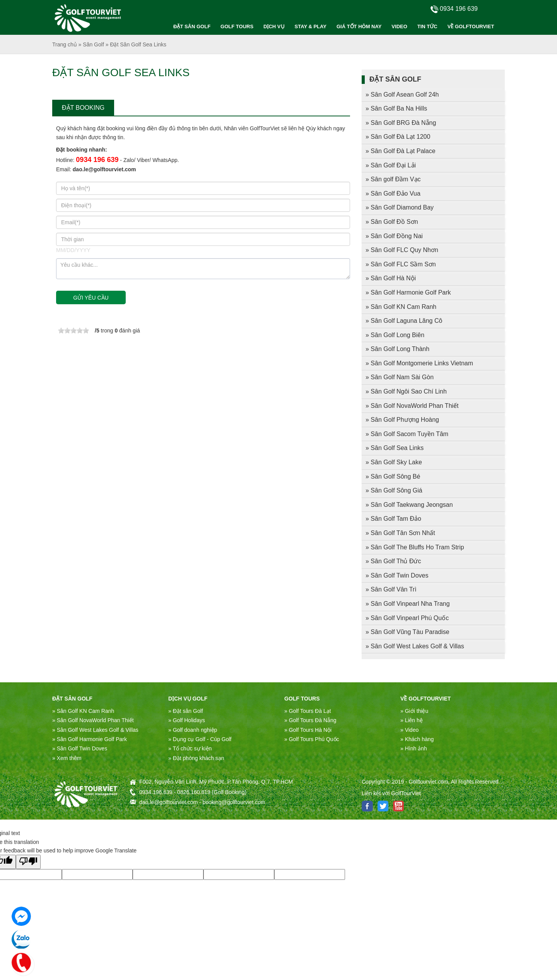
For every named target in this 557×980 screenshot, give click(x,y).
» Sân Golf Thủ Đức (393, 561)
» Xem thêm (67, 758)
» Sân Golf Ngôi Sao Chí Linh (406, 391)
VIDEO (399, 26)
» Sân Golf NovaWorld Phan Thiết (412, 406)
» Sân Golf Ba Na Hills (396, 108)
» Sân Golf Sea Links (395, 448)
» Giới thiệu (414, 711)
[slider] (73, 331)
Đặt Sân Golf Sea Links (138, 44)
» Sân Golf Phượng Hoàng (402, 420)
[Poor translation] (28, 862)
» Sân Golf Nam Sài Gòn (400, 377)
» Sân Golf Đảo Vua (393, 193)
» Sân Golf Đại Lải (391, 165)
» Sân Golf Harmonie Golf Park (408, 292)
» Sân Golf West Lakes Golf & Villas (415, 646)
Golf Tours (302, 699)
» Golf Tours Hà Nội (308, 730)
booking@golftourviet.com (234, 802)
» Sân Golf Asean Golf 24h (402, 95)
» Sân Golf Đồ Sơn (392, 222)
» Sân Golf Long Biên (395, 335)
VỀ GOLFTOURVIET (471, 26)
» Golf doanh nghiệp (193, 730)
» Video (409, 730)
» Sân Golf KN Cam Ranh (401, 307)
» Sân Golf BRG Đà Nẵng (401, 123)
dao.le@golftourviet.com (104, 169)
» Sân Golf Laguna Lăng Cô (404, 321)
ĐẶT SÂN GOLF (192, 26)
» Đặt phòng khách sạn (196, 758)
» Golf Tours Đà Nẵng (310, 720)
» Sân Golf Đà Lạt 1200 (398, 137)
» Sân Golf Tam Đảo (393, 519)
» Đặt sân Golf (186, 711)
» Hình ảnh (414, 748)
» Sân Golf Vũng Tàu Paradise (407, 632)
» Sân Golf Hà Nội (391, 278)
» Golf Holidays (187, 720)
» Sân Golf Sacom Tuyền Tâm (407, 434)
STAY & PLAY (311, 26)
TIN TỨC (427, 26)
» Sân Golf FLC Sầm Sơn (401, 264)
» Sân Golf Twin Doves (397, 575)
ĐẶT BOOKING (83, 108)
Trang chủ (65, 44)
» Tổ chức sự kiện (190, 748)
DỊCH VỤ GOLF (188, 699)
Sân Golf (93, 44)
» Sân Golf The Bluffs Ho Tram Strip (415, 547)
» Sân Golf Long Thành (397, 349)
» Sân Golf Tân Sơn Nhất (400, 533)
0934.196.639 (156, 792)
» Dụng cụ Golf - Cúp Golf (200, 739)
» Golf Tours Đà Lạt (308, 711)
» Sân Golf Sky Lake (394, 462)
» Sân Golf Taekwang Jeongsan (409, 505)
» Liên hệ (412, 720)
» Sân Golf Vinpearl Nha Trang (408, 604)
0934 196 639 (97, 160)
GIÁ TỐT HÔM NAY (359, 26)
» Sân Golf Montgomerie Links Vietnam (419, 363)
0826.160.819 (194, 792)
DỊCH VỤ (274, 26)
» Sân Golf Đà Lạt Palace (401, 151)
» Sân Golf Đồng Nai (394, 236)
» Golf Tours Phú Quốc (312, 739)
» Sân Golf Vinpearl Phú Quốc (407, 618)
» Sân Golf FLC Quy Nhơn (402, 250)
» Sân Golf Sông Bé (393, 476)
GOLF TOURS (237, 26)
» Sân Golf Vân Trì (391, 589)
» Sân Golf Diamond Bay (400, 207)
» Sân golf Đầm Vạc (393, 179)
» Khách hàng (417, 739)
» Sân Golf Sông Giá (394, 490)
